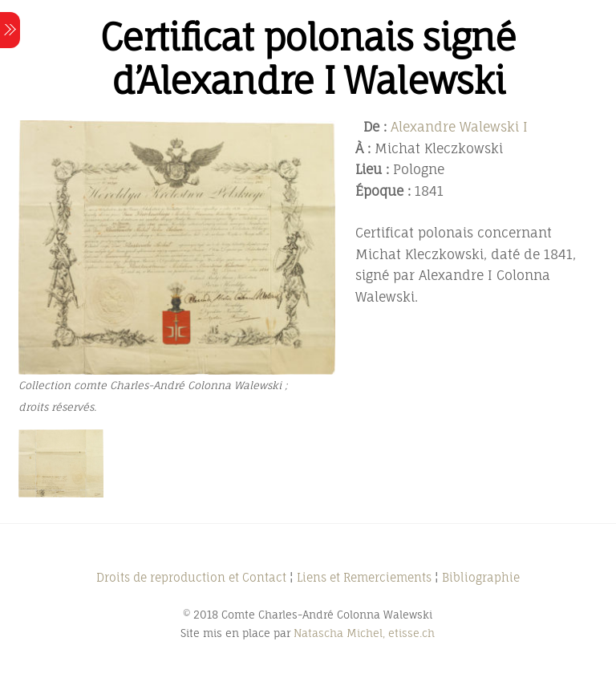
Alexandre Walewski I (459, 127)
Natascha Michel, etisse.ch (364, 633)
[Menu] (10, 30)
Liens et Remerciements (364, 577)
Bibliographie (481, 577)
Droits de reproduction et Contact (191, 577)
